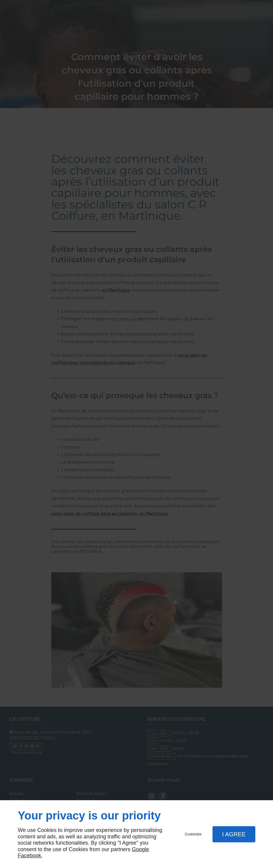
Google (140, 849)
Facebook (29, 856)
